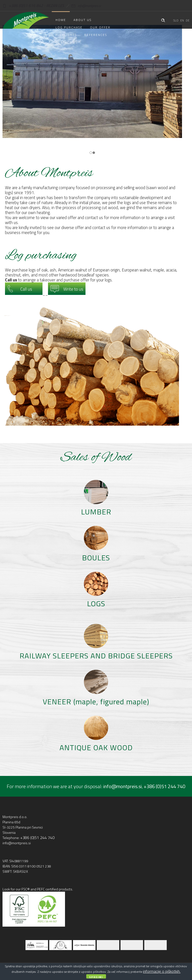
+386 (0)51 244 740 (164, 786)
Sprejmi (96, 977)
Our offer (100, 27)
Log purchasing (41, 256)
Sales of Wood (96, 458)
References (96, 35)
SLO (176, 20)
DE (188, 20)
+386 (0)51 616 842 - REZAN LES (33, 5)
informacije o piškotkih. (162, 971)
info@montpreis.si (82, 6)
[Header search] (163, 20)
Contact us (66, 42)
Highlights (66, 35)
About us (82, 20)
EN (182, 20)
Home (61, 20)
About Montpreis (49, 173)
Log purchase (69, 27)
